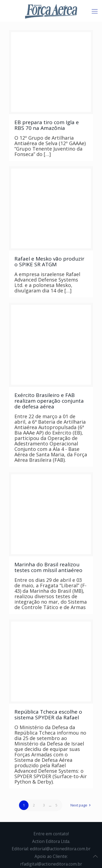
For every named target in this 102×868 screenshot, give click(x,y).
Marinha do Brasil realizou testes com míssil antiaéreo (48, 567)
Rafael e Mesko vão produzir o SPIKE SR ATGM (49, 262)
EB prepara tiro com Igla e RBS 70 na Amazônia (47, 125)
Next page (81, 805)
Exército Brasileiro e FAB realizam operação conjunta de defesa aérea (49, 401)
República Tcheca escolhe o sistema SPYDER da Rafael (48, 715)
